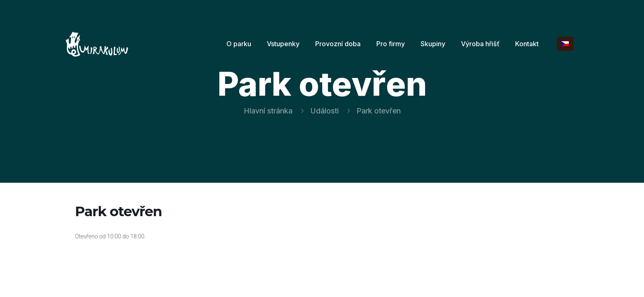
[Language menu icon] (565, 44)
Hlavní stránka (268, 111)
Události (324, 111)
